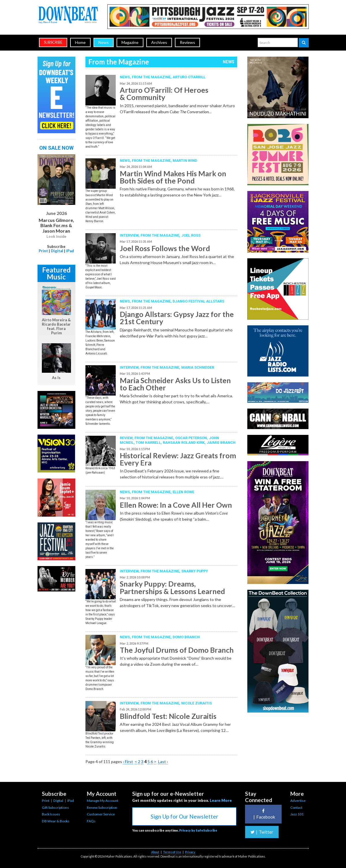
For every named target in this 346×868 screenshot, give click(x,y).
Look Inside (56, 237)
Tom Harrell (148, 443)
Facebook (263, 814)
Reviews (187, 42)
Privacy (190, 852)
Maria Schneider (198, 367)
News (104, 42)
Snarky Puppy (195, 571)
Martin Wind (185, 161)
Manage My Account (103, 801)
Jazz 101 (297, 814)
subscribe (53, 42)
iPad (70, 251)
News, (126, 77)
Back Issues (51, 814)
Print (43, 251)
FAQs (91, 821)
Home (80, 42)
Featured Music (56, 273)
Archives (159, 42)
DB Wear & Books (56, 821)
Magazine (130, 42)
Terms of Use (172, 852)
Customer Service (101, 814)
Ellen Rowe (183, 492)
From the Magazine (151, 77)
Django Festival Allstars (198, 301)
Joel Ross (191, 235)
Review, (127, 438)
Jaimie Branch (221, 443)
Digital (57, 251)
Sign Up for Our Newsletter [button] (184, 816)
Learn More (221, 800)
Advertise (298, 801)
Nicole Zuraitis (197, 703)
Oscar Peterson (191, 438)
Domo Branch (186, 637)
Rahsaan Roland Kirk (184, 443)
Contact (296, 807)
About (155, 852)
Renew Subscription (102, 807)
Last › (163, 762)
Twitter (262, 832)
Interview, (130, 235)
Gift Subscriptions (55, 807)
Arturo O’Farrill (189, 77)
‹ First (128, 762)
